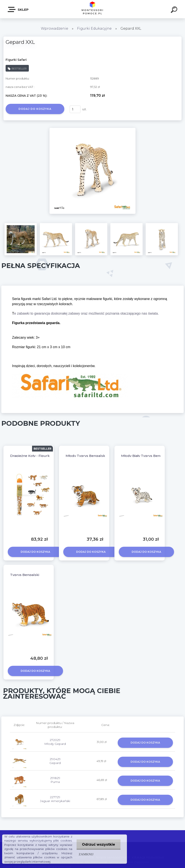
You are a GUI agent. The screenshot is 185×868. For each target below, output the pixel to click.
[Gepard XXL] (92, 129)
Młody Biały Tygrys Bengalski (146, 456)
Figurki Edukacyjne (95, 28)
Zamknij (86, 854)
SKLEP (18, 9)
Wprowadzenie (55, 28)
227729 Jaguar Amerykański (55, 799)
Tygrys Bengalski (25, 575)
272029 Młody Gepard (55, 742)
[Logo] (93, 9)
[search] (175, 10)
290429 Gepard (55, 761)
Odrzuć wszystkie (99, 844)
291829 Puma (55, 780)
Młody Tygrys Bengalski (86, 456)
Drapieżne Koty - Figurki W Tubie (38, 456)
